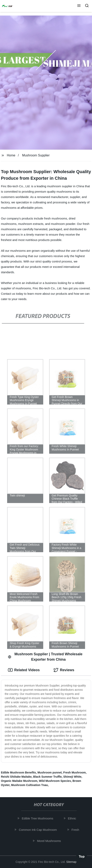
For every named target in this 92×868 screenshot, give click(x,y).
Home (11, 155)
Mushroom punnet (50, 772)
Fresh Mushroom (75, 772)
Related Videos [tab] (24, 670)
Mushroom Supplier (36, 155)
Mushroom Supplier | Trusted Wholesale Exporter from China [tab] (45, 657)
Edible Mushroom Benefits (19, 772)
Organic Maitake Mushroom (19, 781)
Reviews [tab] (64, 670)
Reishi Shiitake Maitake (16, 777)
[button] (79, 6)
